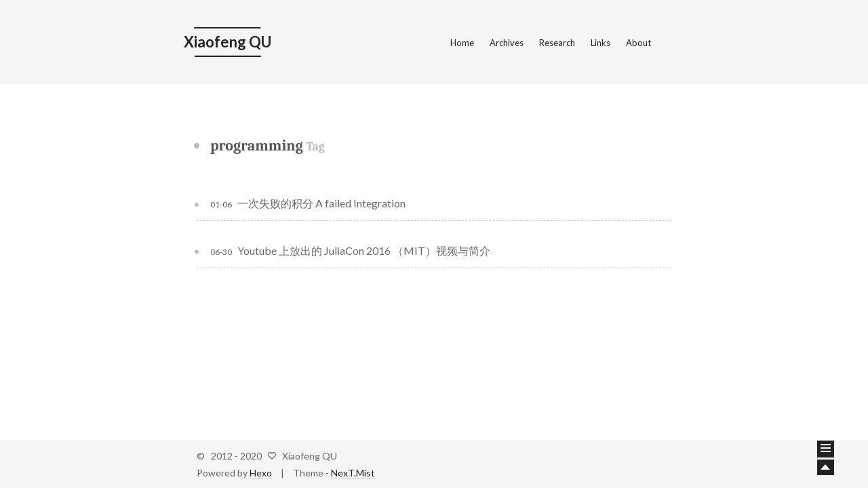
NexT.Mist (353, 473)
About (638, 43)
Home (462, 43)
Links (600, 43)
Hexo (261, 473)
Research (557, 43)
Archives (507, 43)
